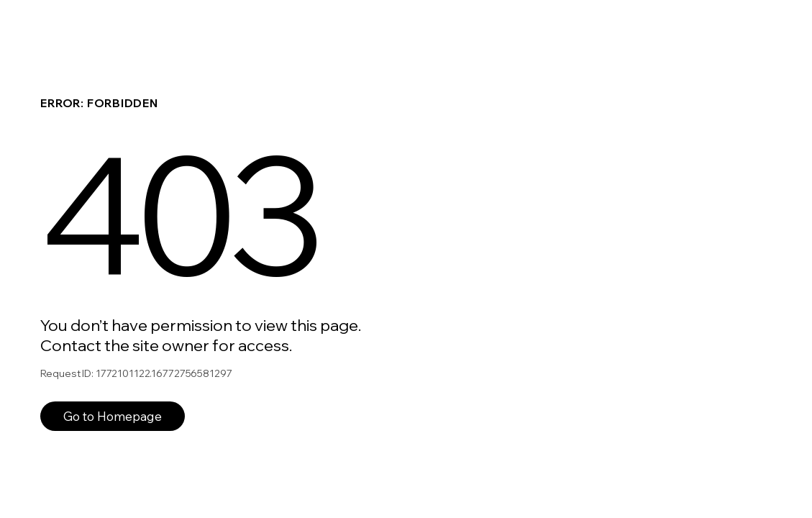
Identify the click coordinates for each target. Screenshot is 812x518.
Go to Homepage (113, 416)
